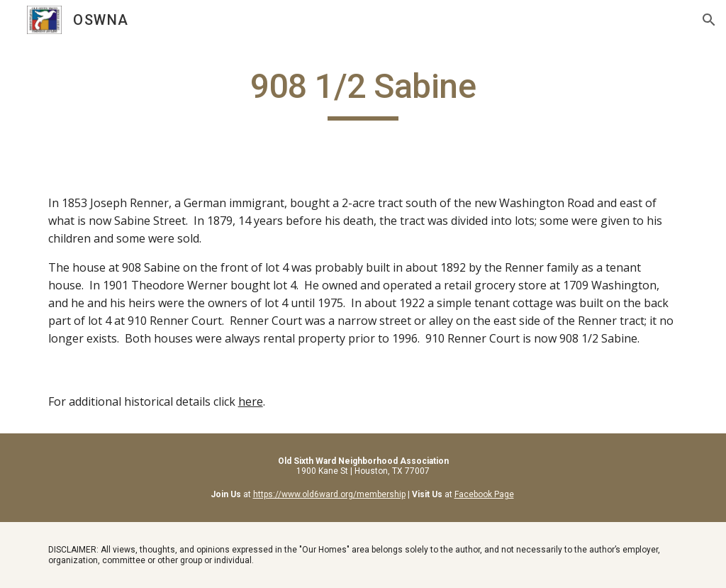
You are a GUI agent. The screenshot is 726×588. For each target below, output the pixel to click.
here (251, 401)
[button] (709, 20)
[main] (363, 93)
